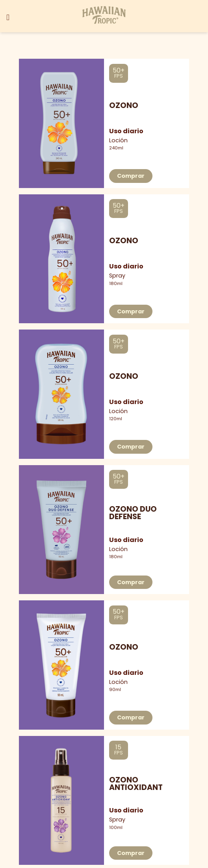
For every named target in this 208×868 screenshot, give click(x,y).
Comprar (131, 176)
